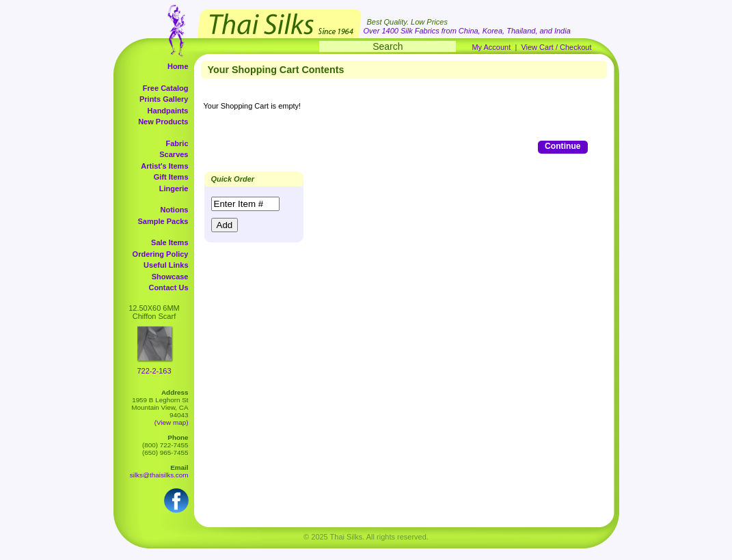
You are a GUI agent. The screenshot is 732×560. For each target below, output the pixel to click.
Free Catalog (166, 88)
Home (178, 66)
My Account (491, 47)
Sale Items (170, 242)
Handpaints (168, 111)
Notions (175, 210)
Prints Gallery (164, 99)
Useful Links (166, 265)
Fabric (177, 143)
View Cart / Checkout (556, 47)
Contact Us (168, 288)
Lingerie (174, 188)
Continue (562, 146)
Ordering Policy (161, 254)
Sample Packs (163, 221)
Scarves (174, 154)
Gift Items (171, 177)
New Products (163, 122)
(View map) (172, 422)
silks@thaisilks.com (159, 475)
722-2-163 (154, 371)
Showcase (170, 277)
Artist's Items (164, 166)
